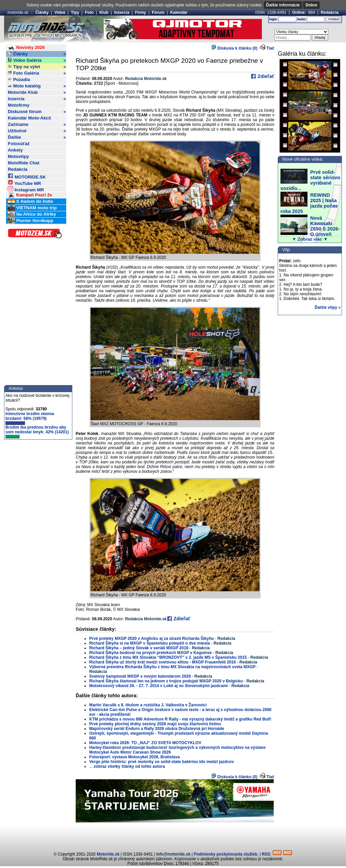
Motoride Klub (37, 92)
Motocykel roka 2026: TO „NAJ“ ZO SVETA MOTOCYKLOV (145, 743)
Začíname (37, 125)
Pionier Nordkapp (31, 221)
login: (274, 19)
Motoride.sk (108, 854)
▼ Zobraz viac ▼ (310, 239)
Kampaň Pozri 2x (30, 195)
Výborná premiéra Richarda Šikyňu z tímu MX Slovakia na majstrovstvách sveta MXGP (172, 667)
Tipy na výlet (37, 67)
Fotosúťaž (19, 144)
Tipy (75, 12)
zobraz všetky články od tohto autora (129, 766)
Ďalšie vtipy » (328, 307)
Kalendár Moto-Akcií (29, 118)
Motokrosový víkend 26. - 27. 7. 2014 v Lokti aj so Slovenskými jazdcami (158, 686)
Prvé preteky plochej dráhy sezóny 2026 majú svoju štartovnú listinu (155, 724)
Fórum (158, 12)
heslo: (302, 19)
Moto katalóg (37, 86)
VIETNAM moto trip (32, 208)
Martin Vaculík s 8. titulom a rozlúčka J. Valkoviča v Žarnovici (148, 705)
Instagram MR (26, 189)
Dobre (311, 5)
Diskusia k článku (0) (234, 48)
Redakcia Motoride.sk (146, 79)
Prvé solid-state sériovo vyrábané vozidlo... (310, 180)
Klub (104, 12)
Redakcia (330, 12)
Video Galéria (37, 60)
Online (299, 12)
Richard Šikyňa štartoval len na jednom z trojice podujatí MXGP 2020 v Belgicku (166, 681)
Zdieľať (265, 76)
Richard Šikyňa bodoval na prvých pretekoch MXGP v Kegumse (151, 653)
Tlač (270, 48)
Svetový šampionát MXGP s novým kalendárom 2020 (140, 676)
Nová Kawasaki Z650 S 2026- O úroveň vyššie (310, 229)
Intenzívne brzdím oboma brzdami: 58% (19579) (30, 418)
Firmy (141, 12)
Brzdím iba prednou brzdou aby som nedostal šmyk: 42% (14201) (37, 432)
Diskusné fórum (37, 112)
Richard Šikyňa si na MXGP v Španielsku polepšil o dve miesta (150, 643)
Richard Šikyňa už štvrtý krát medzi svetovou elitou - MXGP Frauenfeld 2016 (163, 662)
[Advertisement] (173, 836)
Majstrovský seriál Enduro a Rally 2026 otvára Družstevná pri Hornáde (157, 729)
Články (42, 12)
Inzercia (122, 12)
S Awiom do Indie (30, 202)
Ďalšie (37, 137)
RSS (266, 854)
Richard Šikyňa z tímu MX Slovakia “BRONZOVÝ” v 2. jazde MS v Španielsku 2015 (168, 657)
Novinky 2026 (26, 48)
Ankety (15, 150)
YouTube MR (24, 182)
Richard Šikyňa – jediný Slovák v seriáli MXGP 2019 (139, 648)
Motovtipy (18, 156)
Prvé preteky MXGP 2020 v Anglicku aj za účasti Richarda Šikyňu (152, 639)
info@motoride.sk (173, 854)
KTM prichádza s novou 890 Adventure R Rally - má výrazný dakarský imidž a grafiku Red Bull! (180, 719)
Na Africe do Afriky (32, 214)
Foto (89, 12)
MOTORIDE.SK (27, 176)
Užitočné (37, 131)
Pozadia (19, 79)
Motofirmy (19, 105)
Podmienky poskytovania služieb (225, 854)
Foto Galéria (37, 73)
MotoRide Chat (23, 163)
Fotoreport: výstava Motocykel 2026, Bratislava (134, 757)
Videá (60, 12)
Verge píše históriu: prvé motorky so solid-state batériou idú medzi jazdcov (162, 762)
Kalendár (179, 12)
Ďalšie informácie (283, 5)
